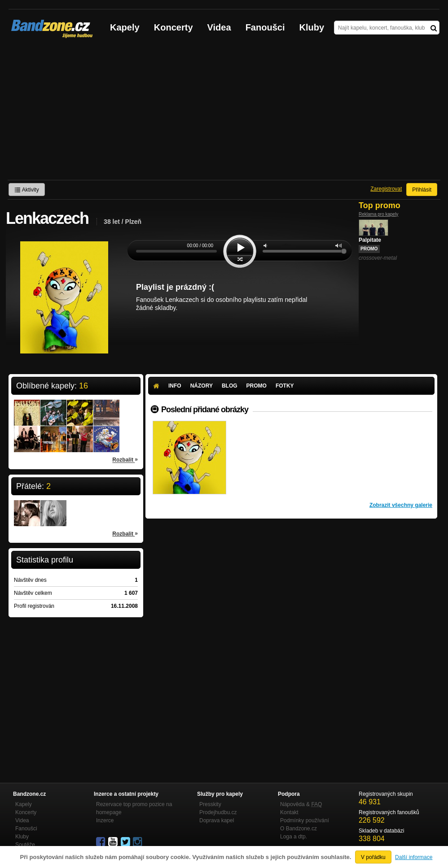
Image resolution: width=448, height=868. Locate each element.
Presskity (210, 804)
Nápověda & (301, 804)
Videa (219, 27)
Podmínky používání (305, 820)
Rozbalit (125, 459)
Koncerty (173, 27)
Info (175, 386)
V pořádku (373, 857)
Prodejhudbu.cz (218, 812)
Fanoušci (265, 27)
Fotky (285, 386)
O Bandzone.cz (299, 829)
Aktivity (27, 190)
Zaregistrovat (386, 189)
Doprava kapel (217, 820)
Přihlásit (422, 190)
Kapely (125, 27)
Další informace (414, 857)
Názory (202, 386)
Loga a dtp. (294, 837)
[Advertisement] (224, 113)
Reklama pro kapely (378, 214)
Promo (257, 386)
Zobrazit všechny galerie (401, 505)
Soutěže (25, 845)
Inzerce (105, 820)
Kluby (312, 27)
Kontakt (289, 812)
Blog (230, 386)
